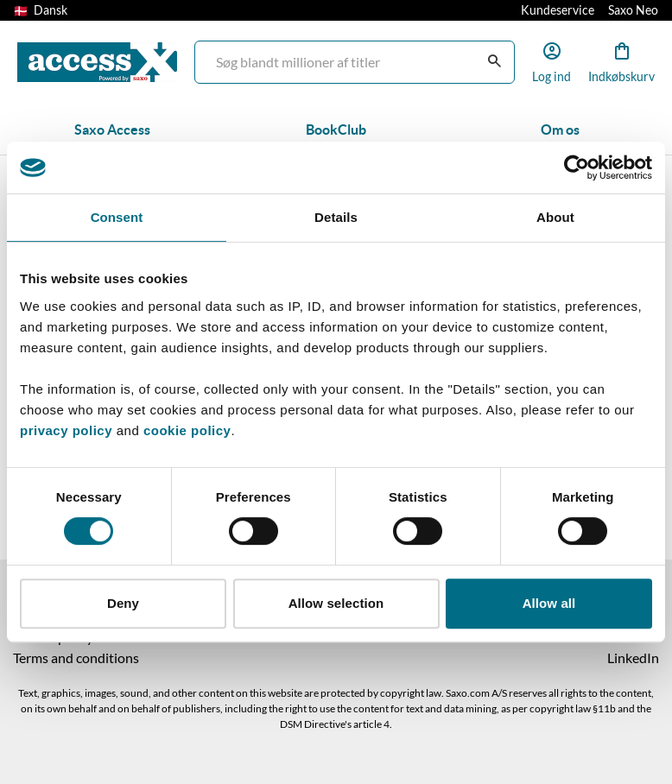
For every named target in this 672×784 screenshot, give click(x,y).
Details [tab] (336, 217)
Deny (123, 603)
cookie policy (185, 430)
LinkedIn (633, 658)
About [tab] (555, 217)
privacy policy (66, 430)
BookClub (336, 130)
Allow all (549, 603)
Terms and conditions (76, 658)
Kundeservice (558, 10)
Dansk (41, 10)
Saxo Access (112, 130)
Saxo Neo (633, 10)
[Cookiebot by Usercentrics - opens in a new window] (577, 168)
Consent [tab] (117, 217)
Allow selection (336, 603)
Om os (560, 130)
